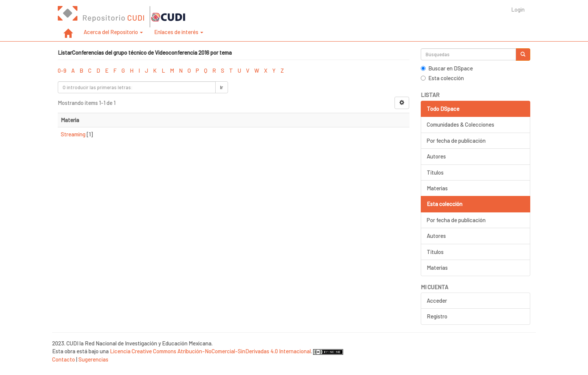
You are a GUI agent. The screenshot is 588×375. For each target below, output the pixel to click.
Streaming (73, 134)
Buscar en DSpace (447, 68)
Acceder (437, 300)
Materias (437, 188)
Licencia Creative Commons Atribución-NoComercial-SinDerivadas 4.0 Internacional (210, 351)
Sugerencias (93, 359)
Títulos (435, 172)
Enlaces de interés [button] (179, 32)
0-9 (62, 70)
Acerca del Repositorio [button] (113, 32)
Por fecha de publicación (456, 140)
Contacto (64, 359)
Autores (436, 156)
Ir (222, 87)
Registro (437, 316)
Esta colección (442, 78)
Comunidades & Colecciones (460, 124)
